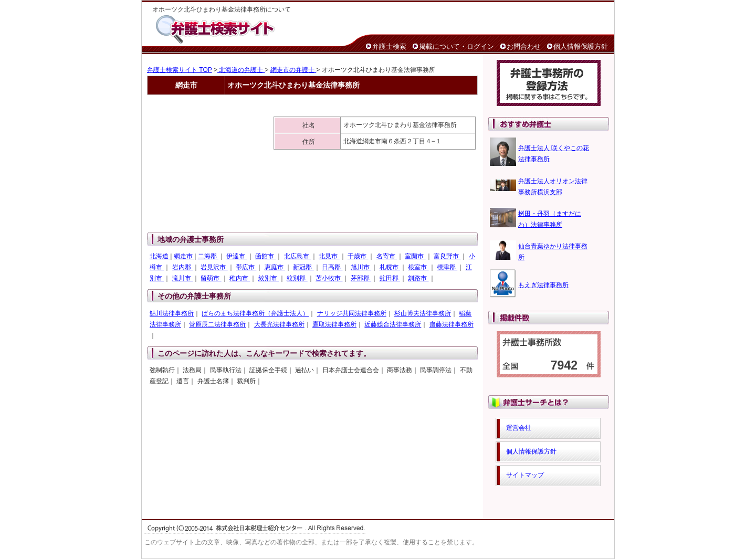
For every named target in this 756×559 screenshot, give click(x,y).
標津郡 (447, 267)
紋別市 (269, 278)
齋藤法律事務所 (451, 324)
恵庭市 (275, 267)
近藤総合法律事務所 (393, 324)
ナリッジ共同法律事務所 (352, 313)
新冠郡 (303, 267)
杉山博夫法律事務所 (423, 313)
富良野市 (447, 256)
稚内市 (240, 278)
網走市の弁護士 (293, 70)
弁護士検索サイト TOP (180, 70)
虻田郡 (390, 278)
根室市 (418, 267)
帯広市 (246, 267)
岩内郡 (182, 267)
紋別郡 (297, 278)
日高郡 (332, 267)
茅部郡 (361, 278)
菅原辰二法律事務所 (217, 324)
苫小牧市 (329, 278)
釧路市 (418, 278)
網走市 (184, 256)
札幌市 (390, 267)
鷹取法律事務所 (334, 324)
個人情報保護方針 (581, 46)
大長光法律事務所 (279, 324)
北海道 (160, 256)
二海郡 (208, 256)
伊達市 (237, 256)
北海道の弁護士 (241, 70)
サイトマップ (525, 475)
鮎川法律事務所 (172, 313)
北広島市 (297, 256)
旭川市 (361, 267)
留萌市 (211, 278)
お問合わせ (524, 46)
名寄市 (387, 256)
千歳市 (358, 256)
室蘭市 (415, 256)
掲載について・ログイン (456, 46)
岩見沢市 (214, 267)
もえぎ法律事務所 (543, 285)
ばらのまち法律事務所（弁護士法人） (255, 313)
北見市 (329, 256)
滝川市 (182, 278)
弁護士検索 (389, 46)
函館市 (265, 256)
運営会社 (519, 428)
